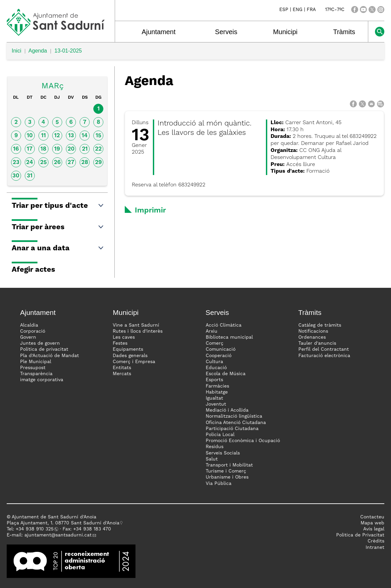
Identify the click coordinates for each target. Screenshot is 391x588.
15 (99, 136)
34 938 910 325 (36, 529)
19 (57, 149)
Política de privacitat (44, 349)
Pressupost (33, 368)
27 (71, 162)
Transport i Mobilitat (229, 465)
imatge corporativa (42, 380)
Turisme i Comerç (226, 471)
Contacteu (372, 517)
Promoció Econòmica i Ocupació (243, 441)
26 (57, 162)
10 (30, 136)
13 (71, 136)
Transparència (36, 374)
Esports (214, 380)
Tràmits (344, 32)
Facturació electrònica (324, 356)
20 (71, 149)
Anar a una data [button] (58, 248)
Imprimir (150, 211)
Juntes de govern (40, 343)
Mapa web (372, 523)
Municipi (285, 32)
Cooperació (219, 356)
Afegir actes (33, 270)
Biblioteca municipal (229, 337)
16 (16, 149)
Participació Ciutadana (232, 429)
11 (43, 136)
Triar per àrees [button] (58, 227)
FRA (311, 10)
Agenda (38, 51)
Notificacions (313, 331)
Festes (120, 343)
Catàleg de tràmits (320, 325)
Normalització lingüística (234, 416)
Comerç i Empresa (134, 362)
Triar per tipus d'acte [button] (58, 206)
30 (16, 176)
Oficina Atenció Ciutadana (236, 423)
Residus (215, 447)
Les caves (124, 337)
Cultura (214, 362)
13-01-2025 (68, 51)
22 (98, 149)
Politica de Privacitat (360, 535)
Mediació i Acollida (227, 410)
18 (43, 149)
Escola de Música (226, 374)
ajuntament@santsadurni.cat (58, 535)
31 (30, 176)
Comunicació (221, 349)
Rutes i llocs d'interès (138, 331)
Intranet (375, 548)
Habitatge (217, 392)
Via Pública (219, 484)
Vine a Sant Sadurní (136, 325)
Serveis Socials (223, 453)
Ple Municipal (36, 362)
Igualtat (214, 398)
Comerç (215, 343)
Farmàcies (217, 386)
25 (43, 162)
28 (85, 162)
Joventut (216, 404)
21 (85, 149)
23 (16, 162)
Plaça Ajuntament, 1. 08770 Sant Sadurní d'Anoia (63, 523)
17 (30, 149)
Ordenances (312, 337)
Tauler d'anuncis (317, 343)
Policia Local (220, 435)
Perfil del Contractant (324, 349)
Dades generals (130, 356)
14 (85, 136)
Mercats (122, 374)
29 (98, 162)
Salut (212, 459)
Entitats (122, 368)
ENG (298, 10)
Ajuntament (159, 32)
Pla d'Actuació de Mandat (50, 356)
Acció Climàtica (224, 325)
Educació (216, 368)
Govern (28, 337)
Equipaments (128, 349)
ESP (284, 10)
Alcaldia (29, 325)
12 (57, 136)
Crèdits (376, 541)
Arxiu (212, 331)
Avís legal (374, 529)
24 (30, 162)
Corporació (33, 331)
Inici (16, 51)
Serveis (226, 32)
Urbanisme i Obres (227, 477)
